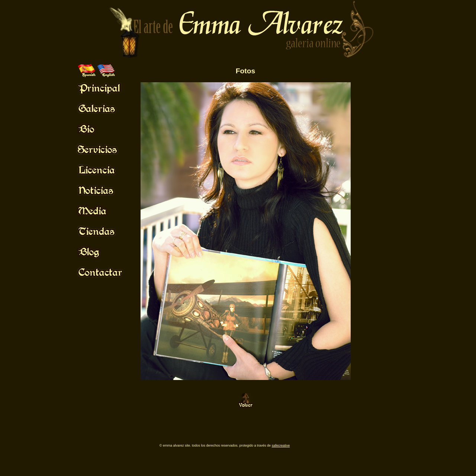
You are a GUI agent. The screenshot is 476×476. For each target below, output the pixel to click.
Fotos (245, 71)
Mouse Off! (106, 88)
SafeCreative (281, 445)
